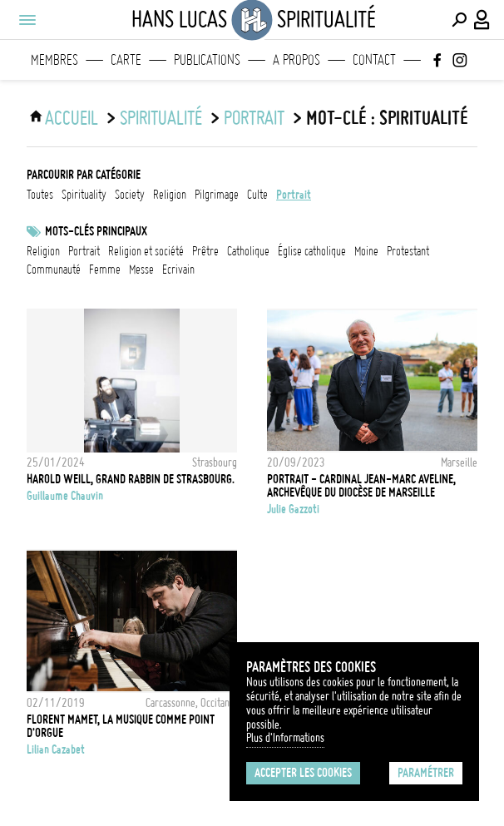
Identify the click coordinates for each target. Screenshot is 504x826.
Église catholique (312, 251)
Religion (43, 251)
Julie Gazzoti (293, 509)
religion (170, 195)
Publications (207, 60)
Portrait (84, 251)
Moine (366, 251)
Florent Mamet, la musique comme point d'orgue (121, 726)
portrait (254, 118)
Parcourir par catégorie (84, 175)
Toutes (40, 195)
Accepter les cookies (303, 773)
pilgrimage (217, 195)
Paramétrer (426, 773)
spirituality (84, 195)
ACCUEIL (72, 118)
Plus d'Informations (285, 738)
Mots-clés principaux (96, 231)
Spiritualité (161, 118)
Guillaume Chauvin (65, 496)
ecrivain (178, 270)
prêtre (205, 251)
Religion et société (146, 251)
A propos (296, 60)
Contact (374, 60)
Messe (141, 270)
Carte (126, 60)
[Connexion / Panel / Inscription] (482, 20)
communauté (54, 270)
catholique (248, 251)
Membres (54, 60)
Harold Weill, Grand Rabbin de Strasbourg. (131, 479)
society (130, 195)
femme (105, 270)
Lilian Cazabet (56, 749)
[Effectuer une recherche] (459, 20)
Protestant (408, 251)
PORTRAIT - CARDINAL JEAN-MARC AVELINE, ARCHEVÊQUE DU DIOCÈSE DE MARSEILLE (361, 486)
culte (257, 195)
